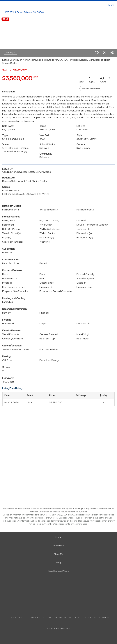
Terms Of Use (15, 618)
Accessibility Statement (65, 618)
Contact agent (10, 53)
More (111, 5)
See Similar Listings (91, 88)
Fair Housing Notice (97, 618)
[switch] (97, 53)
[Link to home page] (3, 5)
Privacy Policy (36, 618)
